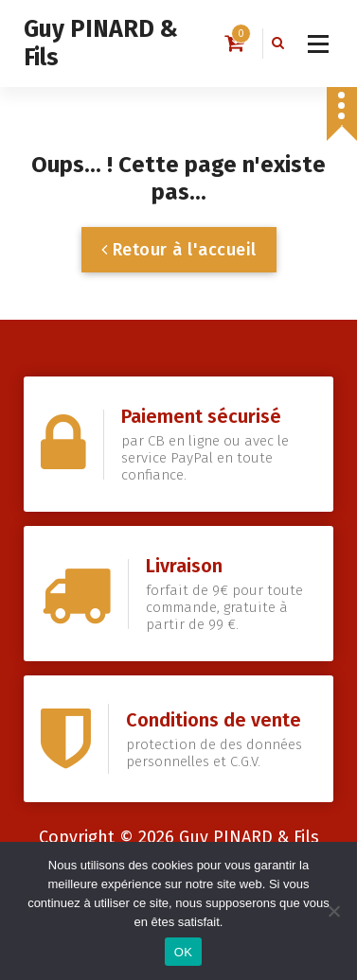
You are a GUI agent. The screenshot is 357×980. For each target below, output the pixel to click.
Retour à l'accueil (179, 250)
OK (183, 952)
